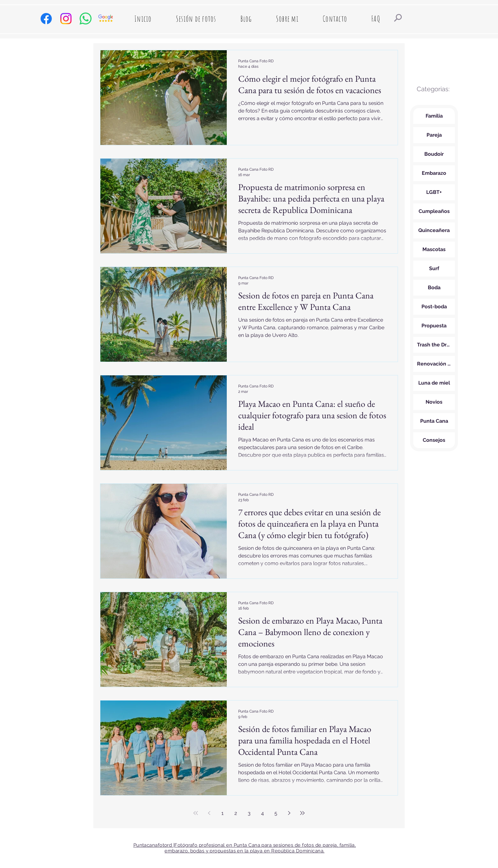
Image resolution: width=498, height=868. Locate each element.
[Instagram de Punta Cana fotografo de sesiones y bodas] (66, 19)
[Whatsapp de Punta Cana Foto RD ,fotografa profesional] (86, 19)
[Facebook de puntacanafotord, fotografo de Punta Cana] (46, 19)
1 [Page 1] (222, 813)
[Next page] (289, 813)
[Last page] (302, 813)
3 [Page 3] (249, 813)
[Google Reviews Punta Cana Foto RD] (105, 19)
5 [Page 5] (276, 813)
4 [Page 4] (262, 813)
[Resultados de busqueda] (398, 18)
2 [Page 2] (236, 813)
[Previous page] (209, 813)
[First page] (196, 813)
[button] (196, 19)
